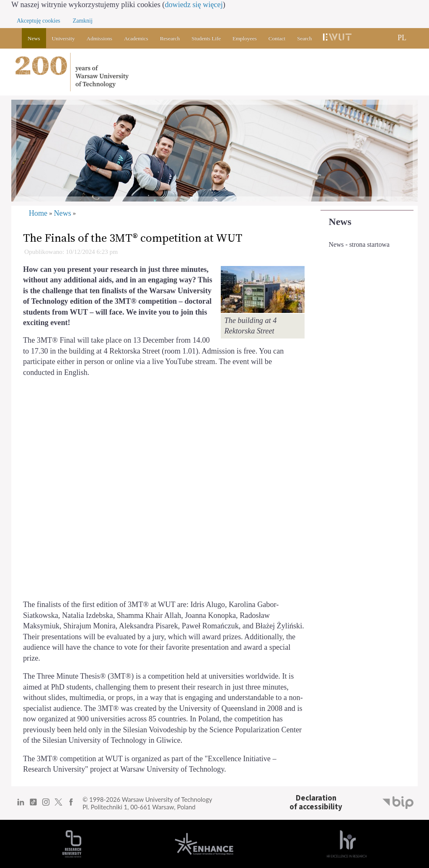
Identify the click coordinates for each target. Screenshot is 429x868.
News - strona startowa (359, 244)
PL (402, 38)
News (340, 222)
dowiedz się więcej (194, 5)
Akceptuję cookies (39, 21)
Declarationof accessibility (316, 802)
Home (38, 213)
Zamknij (82, 21)
